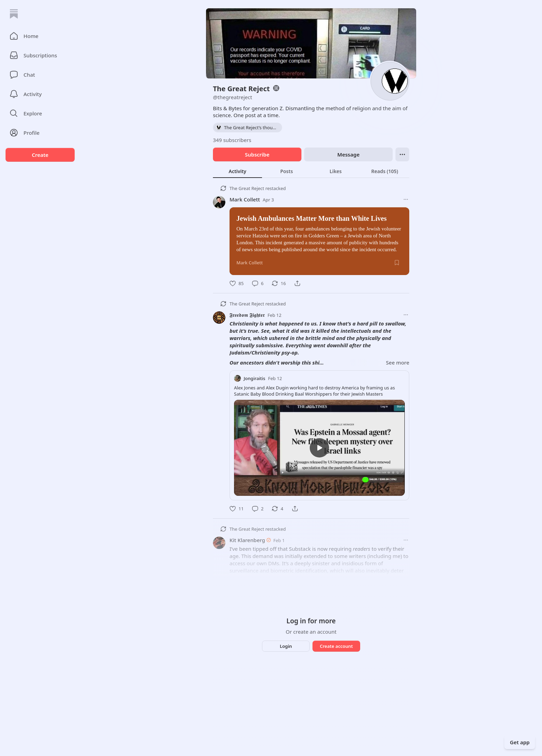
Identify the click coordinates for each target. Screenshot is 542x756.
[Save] (397, 263)
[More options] (406, 199)
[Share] (297, 283)
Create (40, 155)
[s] (319, 448)
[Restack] (279, 283)
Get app (520, 742)
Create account (336, 646)
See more (398, 362)
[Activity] (40, 94)
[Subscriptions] (40, 55)
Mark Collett (245, 199)
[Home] (14, 14)
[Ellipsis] (402, 154)
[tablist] (311, 171)
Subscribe (257, 154)
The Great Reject (247, 188)
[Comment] (258, 283)
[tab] (237, 171)
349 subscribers (232, 140)
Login (286, 646)
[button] (40, 36)
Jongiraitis (254, 378)
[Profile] (40, 133)
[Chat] (40, 75)
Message (348, 154)
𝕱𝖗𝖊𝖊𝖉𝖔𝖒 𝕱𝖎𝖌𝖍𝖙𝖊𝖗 (247, 315)
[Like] (237, 283)
